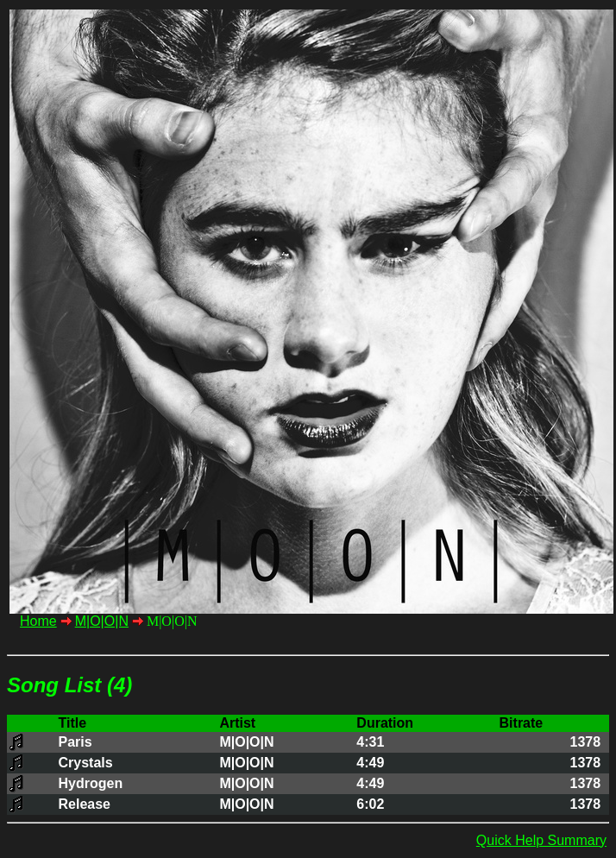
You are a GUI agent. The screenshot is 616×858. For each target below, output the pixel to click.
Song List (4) (69, 685)
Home (38, 621)
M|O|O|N (102, 621)
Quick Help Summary (541, 840)
